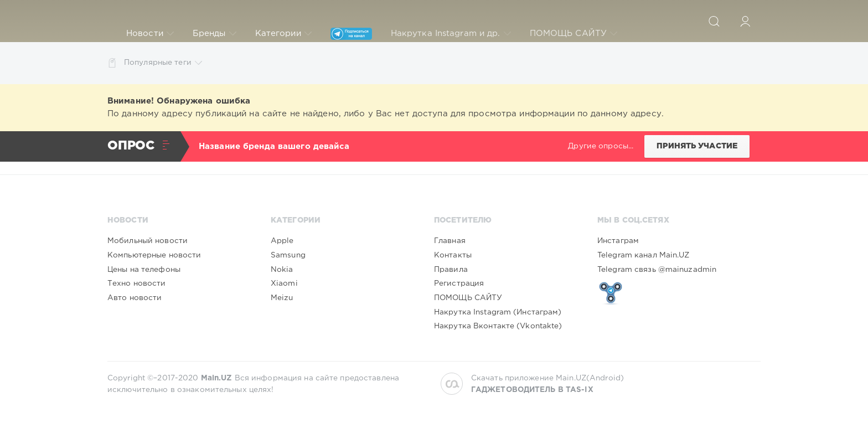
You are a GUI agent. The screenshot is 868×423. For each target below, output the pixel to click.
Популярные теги (163, 63)
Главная (450, 241)
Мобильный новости (148, 241)
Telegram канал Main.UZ (644, 255)
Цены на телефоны (144, 270)
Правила (451, 270)
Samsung (288, 255)
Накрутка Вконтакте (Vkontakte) (498, 326)
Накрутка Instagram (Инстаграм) (498, 312)
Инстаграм (618, 241)
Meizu (282, 298)
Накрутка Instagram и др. (451, 34)
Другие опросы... (601, 146)
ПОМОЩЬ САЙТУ (573, 34)
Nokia (282, 270)
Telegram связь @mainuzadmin (657, 270)
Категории (283, 34)
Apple (282, 241)
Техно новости (137, 283)
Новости (150, 34)
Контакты (453, 255)
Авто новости (135, 298)
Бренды (215, 34)
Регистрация (459, 283)
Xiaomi (284, 283)
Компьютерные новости (154, 255)
